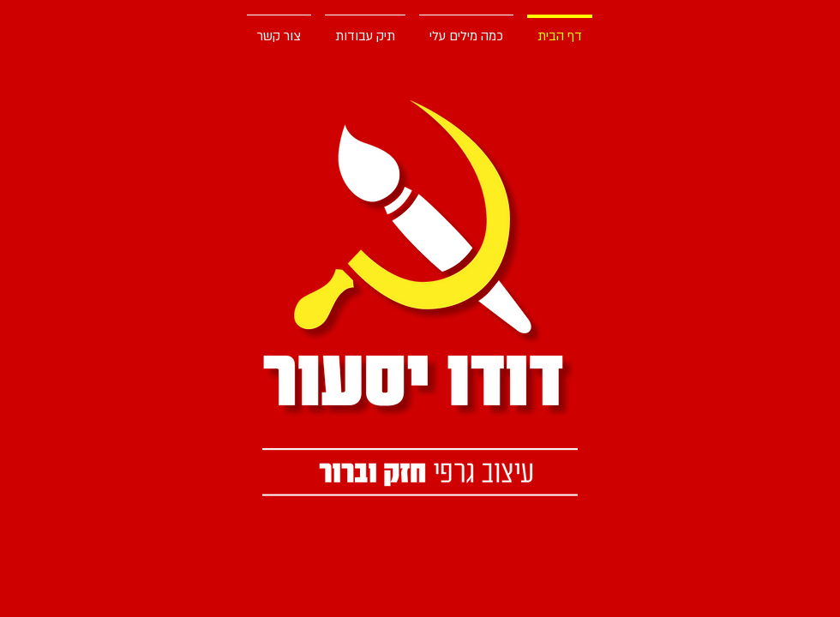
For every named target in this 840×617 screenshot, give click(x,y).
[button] (365, 29)
